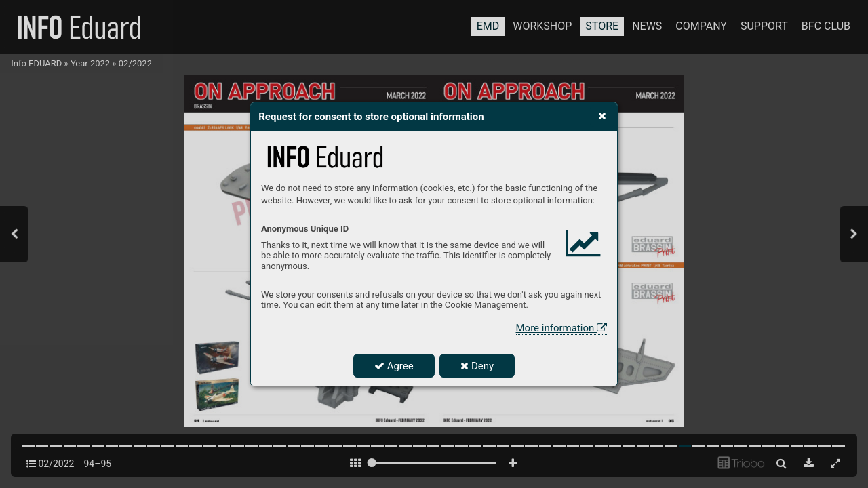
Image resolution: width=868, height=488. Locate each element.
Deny (477, 366)
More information (561, 328)
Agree (394, 366)
